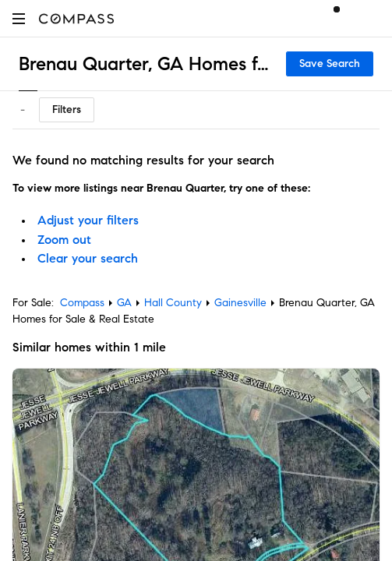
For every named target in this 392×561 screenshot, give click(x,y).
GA (124, 303)
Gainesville (240, 303)
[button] (19, 18)
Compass (82, 303)
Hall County (173, 303)
